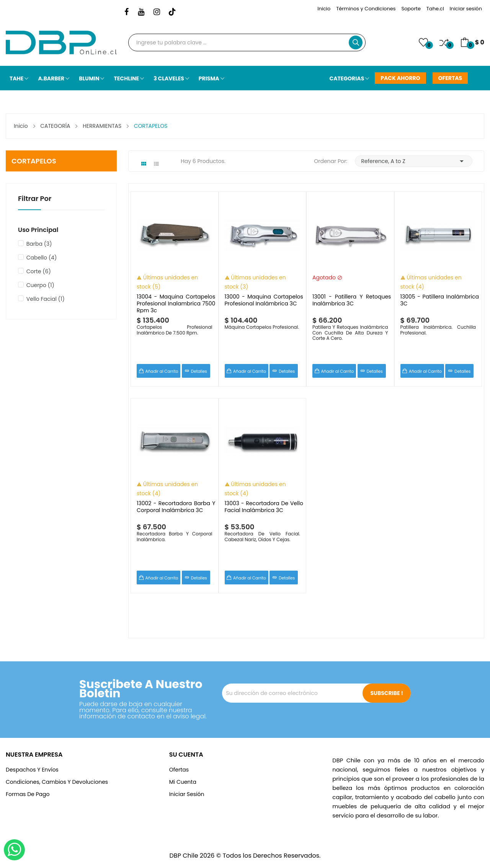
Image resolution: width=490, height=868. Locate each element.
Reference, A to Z (414, 161)
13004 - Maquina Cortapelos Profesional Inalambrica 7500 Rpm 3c (176, 303)
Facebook (127, 12)
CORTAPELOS (34, 161)
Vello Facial (46, 299)
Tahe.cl (435, 9)
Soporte (411, 9)
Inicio (324, 9)
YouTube (141, 12)
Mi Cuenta (183, 782)
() (423, 42)
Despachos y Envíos (32, 770)
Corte (39, 271)
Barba (39, 244)
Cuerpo (40, 285)
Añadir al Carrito (162, 371)
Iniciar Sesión (187, 794)
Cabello (42, 258)
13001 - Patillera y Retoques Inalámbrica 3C (352, 300)
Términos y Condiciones (366, 9)
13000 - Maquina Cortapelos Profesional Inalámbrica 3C (264, 300)
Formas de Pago (28, 794)
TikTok (172, 12)
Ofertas (179, 770)
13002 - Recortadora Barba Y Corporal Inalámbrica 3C (176, 507)
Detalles (199, 371)
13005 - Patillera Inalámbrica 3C (440, 300)
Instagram (157, 12)
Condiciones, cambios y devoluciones (57, 782)
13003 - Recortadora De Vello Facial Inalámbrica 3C (264, 507)
